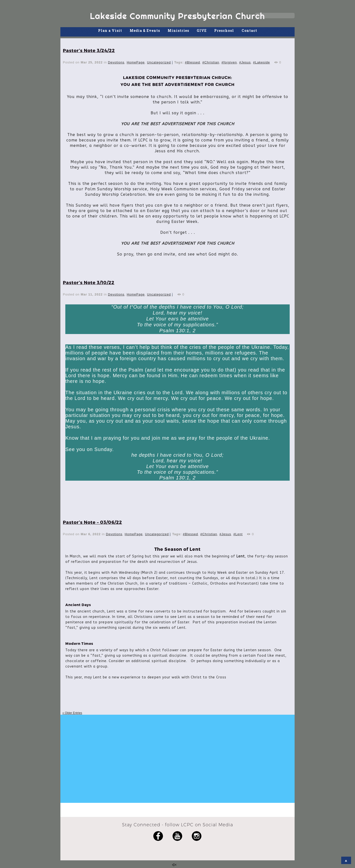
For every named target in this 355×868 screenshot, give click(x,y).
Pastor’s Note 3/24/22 (89, 50)
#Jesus (245, 62)
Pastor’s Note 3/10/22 (89, 282)
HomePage (136, 62)
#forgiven (229, 62)
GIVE (202, 30)
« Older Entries (72, 713)
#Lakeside (262, 62)
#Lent (238, 534)
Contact (249, 30)
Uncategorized (159, 62)
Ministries (178, 30)
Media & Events (145, 30)
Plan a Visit (110, 30)
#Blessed (192, 62)
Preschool (224, 30)
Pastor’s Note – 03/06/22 (92, 522)
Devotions (116, 62)
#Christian (211, 62)
